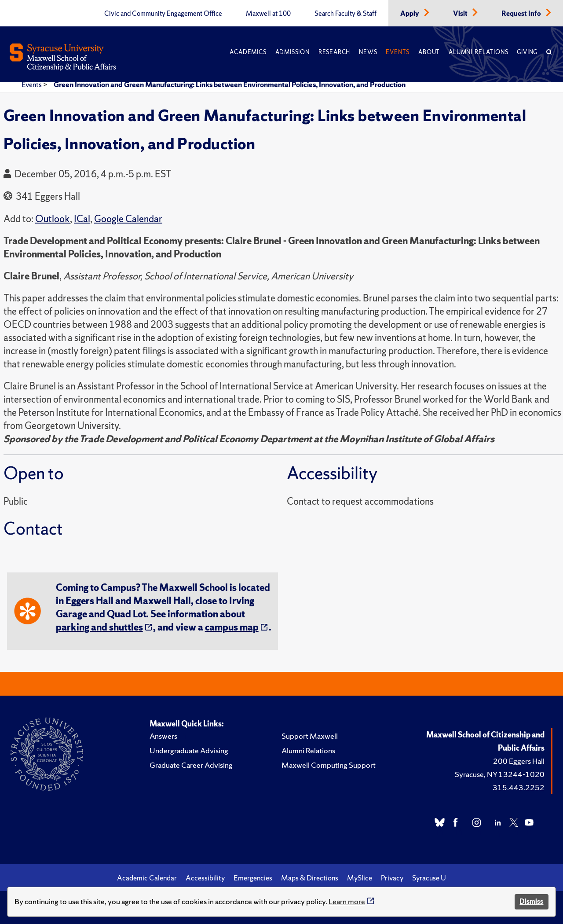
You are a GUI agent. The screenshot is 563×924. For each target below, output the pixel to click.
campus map (232, 627)
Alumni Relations (478, 52)
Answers (163, 736)
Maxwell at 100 (268, 14)
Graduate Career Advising (191, 765)
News (368, 52)
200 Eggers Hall (519, 761)
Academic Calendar (147, 878)
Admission (292, 52)
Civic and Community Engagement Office (163, 14)
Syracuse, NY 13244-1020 (500, 774)
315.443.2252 (519, 787)
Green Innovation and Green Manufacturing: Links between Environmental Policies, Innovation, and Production (230, 84)
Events (398, 52)
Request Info (522, 14)
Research (334, 52)
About (429, 52)
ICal (82, 219)
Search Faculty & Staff (345, 14)
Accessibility (205, 878)
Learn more (347, 901)
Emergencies (253, 878)
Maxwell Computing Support (329, 765)
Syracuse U (429, 878)
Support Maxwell (310, 736)
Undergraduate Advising (189, 750)
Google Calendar (128, 219)
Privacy (392, 878)
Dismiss (531, 901)
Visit (461, 14)
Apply (410, 14)
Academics (248, 52)
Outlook (53, 219)
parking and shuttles (99, 627)
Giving (527, 52)
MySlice (360, 878)
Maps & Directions (310, 878)
